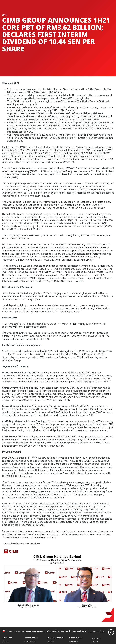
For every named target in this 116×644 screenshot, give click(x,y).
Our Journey (74, 641)
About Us (5, 641)
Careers (95, 642)
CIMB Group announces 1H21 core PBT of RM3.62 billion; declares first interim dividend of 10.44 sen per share (60, 631)
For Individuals (30, 641)
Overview (50, 641)
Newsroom (96, 638)
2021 (11, 631)
